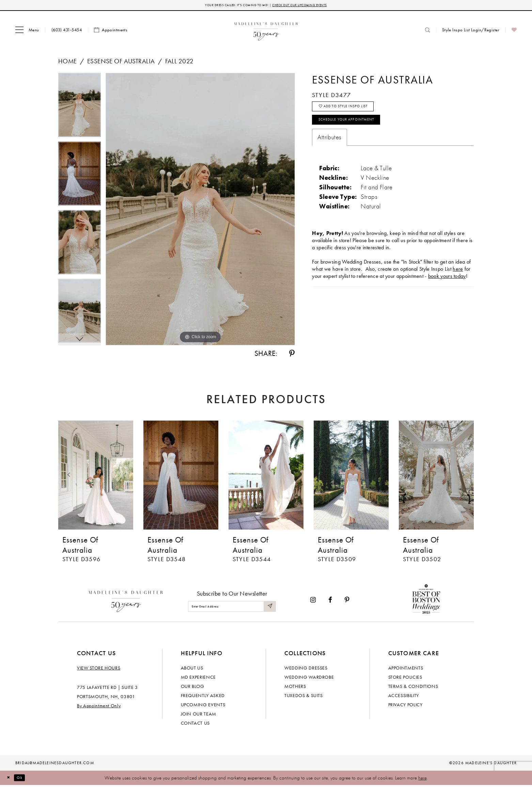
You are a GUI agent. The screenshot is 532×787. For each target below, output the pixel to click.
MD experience (198, 679)
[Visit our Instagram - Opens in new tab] (313, 602)
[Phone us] (67, 32)
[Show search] (427, 32)
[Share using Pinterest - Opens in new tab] (292, 355)
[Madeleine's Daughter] (126, 601)
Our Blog (193, 688)
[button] (27, 32)
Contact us (195, 725)
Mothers (295, 688)
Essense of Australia (121, 63)
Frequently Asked (203, 697)
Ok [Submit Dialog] (25, 779)
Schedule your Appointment (360, 130)
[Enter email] (232, 608)
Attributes (329, 149)
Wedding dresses (306, 670)
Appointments (406, 670)
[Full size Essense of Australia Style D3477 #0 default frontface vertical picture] (200, 211)
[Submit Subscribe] (269, 608)
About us (192, 670)
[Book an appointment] (111, 32)
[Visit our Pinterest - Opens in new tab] (347, 602)
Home (68, 63)
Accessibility (404, 697)
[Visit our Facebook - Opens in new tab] (330, 602)
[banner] (266, 32)
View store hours (99, 670)
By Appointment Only (99, 707)
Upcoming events (203, 706)
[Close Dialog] (10, 779)
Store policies (405, 679)
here (423, 780)
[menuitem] (27, 32)
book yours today (447, 288)
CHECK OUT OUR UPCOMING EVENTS (313, 6)
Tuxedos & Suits (304, 697)
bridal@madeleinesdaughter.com (55, 765)
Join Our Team (199, 715)
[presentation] (96, 477)
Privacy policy (405, 706)
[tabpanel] (80, 109)
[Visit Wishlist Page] (514, 32)
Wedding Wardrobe (309, 679)
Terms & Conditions (413, 688)
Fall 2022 (179, 63)
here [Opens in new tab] (458, 281)
